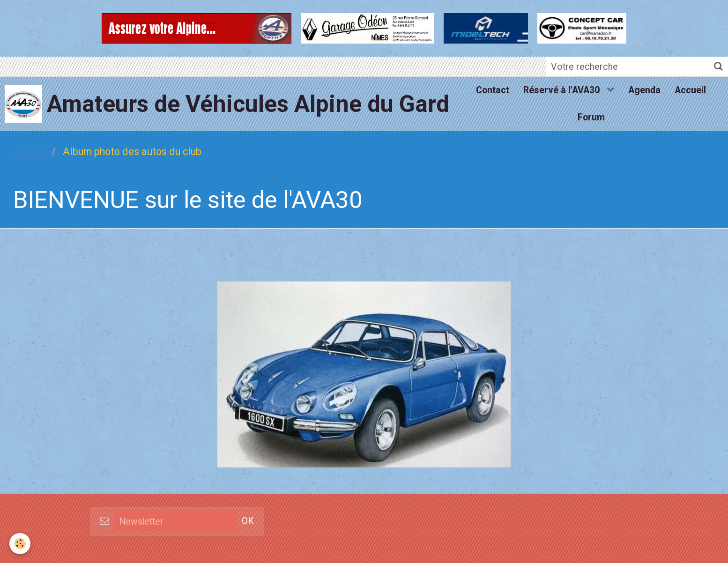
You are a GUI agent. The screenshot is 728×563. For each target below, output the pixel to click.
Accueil (690, 90)
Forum (591, 117)
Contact (493, 90)
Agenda (644, 90)
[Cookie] (20, 544)
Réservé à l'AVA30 (563, 90)
